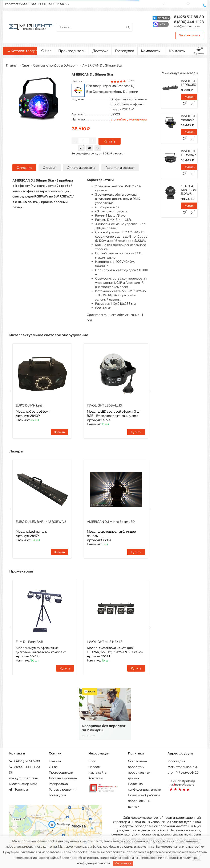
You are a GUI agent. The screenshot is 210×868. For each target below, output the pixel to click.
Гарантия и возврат (120, 171)
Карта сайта (97, 772)
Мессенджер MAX (23, 784)
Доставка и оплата (63, 778)
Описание (24, 171)
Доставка (100, 51)
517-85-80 (189, 17)
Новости (95, 767)
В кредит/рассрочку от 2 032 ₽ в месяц (97, 157)
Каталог (21, 51)
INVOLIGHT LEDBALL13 (104, 408)
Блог (92, 761)
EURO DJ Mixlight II (30, 408)
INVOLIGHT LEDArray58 (190, 153)
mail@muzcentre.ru (187, 26)
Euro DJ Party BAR (29, 644)
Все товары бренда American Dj (110, 86)
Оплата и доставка (81, 171)
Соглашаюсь (123, 863)
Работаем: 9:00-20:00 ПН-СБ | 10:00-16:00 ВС (37, 4)
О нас (53, 767)
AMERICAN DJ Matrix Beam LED (111, 524)
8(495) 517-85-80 (25, 761)
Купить (108, 145)
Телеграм (19, 789)
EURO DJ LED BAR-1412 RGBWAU (41, 524)
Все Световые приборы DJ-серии (112, 92)
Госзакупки (125, 51)
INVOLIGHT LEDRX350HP (191, 83)
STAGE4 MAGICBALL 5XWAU (190, 190)
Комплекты (152, 50)
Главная (12, 65)
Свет (26, 65)
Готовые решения (62, 789)
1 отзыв (130, 80)
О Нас (46, 51)
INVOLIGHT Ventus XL (190, 118)
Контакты (177, 51)
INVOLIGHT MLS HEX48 (105, 644)
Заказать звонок (190, 35)
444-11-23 (189, 22)
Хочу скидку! (80, 157)
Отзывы (50, 171)
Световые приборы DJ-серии (56, 65)
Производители (72, 51)
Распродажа (58, 784)
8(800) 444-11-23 (25, 767)
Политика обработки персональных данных (144, 801)
